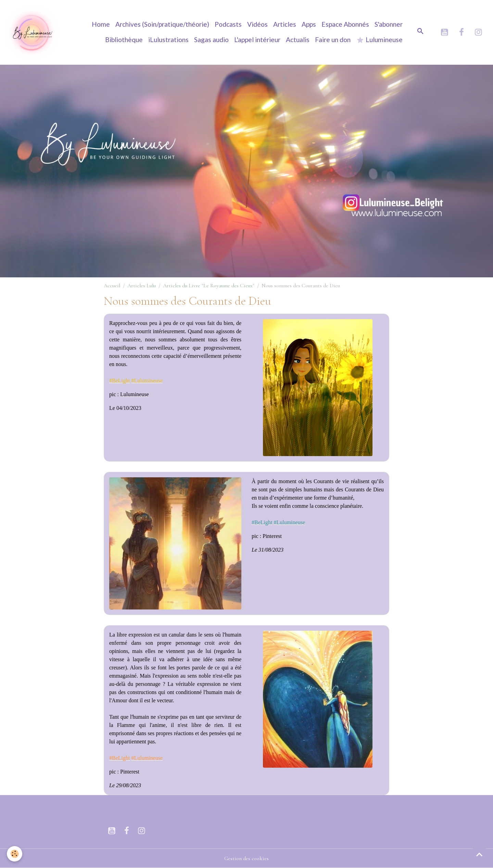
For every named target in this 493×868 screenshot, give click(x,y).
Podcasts (228, 24)
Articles (285, 24)
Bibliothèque (124, 40)
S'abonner (389, 24)
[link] (119, 381)
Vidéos (257, 24)
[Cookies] (15, 854)
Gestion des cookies (246, 858)
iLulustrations (168, 40)
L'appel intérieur (257, 40)
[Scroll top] (479, 854)
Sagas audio (211, 40)
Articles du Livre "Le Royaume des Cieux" (209, 286)
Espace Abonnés (345, 24)
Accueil (112, 286)
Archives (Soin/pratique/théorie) (162, 24)
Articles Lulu (142, 286)
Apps (309, 24)
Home (101, 24)
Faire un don (333, 40)
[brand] (32, 32)
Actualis (298, 40)
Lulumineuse (379, 40)
